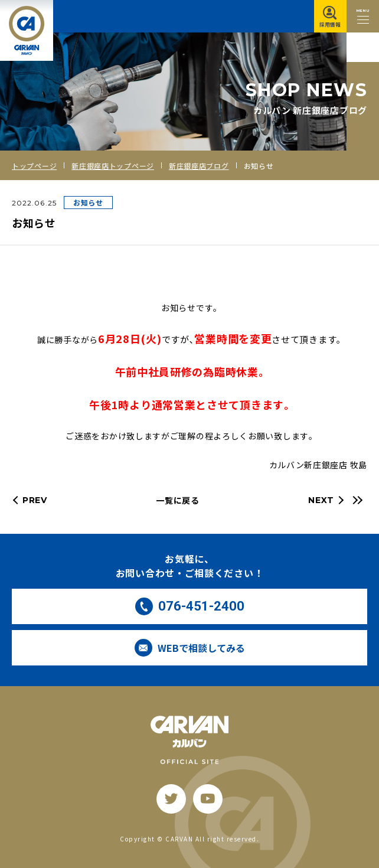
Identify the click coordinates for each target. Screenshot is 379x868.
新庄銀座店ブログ (199, 166)
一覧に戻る (178, 500)
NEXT (321, 500)
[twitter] (171, 799)
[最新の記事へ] (356, 500)
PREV (35, 500)
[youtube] (208, 799)
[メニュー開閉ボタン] (363, 16)
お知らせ (88, 202)
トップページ (34, 166)
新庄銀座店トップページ (113, 166)
